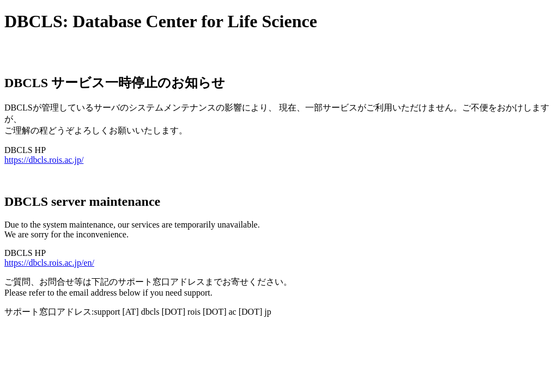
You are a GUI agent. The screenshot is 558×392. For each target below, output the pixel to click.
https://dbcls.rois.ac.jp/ (44, 160)
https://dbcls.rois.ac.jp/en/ (49, 263)
